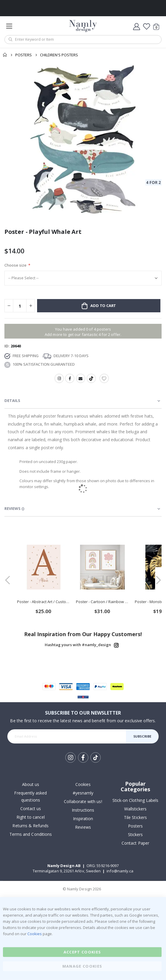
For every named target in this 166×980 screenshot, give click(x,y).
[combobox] (83, 40)
